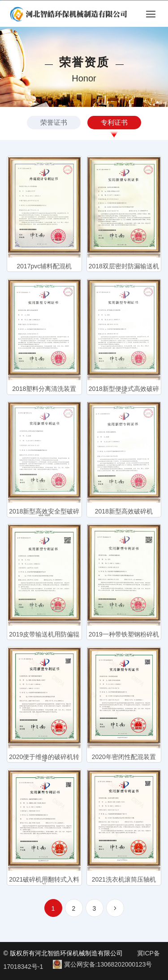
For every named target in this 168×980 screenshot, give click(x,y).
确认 (42, 522)
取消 (126, 522)
